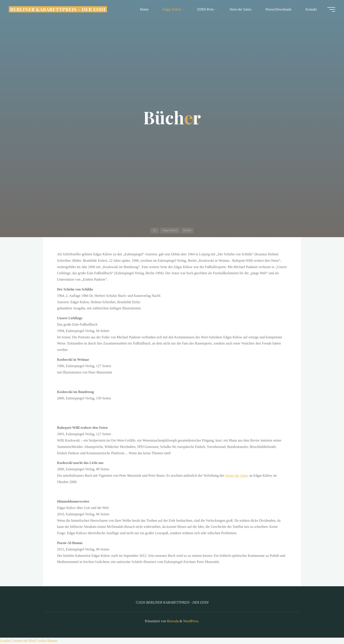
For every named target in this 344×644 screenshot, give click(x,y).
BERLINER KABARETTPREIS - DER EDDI (58, 9)
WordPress (191, 621)
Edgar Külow (170, 230)
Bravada (172, 621)
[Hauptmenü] (331, 9)
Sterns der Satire (237, 475)
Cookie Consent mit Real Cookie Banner (29, 641)
